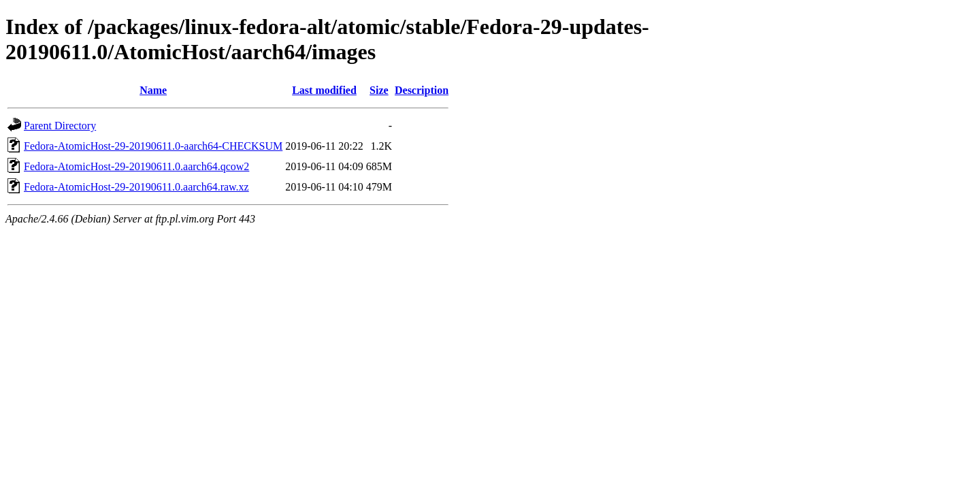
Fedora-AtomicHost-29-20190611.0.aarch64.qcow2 (136, 166)
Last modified (324, 90)
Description (422, 90)
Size (379, 90)
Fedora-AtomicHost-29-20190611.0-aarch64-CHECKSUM (153, 146)
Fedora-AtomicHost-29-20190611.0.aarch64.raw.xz (136, 187)
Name (153, 90)
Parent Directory (60, 126)
